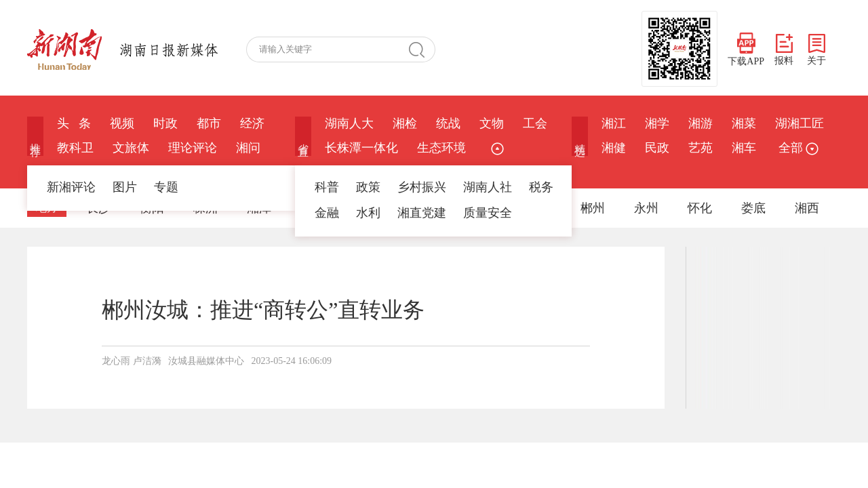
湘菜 (744, 123)
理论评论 (193, 148)
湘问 (248, 148)
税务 (541, 187)
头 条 (74, 123)
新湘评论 (71, 187)
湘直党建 (422, 213)
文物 (492, 123)
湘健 (614, 148)
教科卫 (75, 148)
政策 (368, 187)
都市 (209, 123)
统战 (448, 123)
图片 (125, 187)
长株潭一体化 (361, 148)
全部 (797, 148)
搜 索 (422, 49)
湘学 (657, 123)
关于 (816, 50)
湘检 (405, 123)
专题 (166, 187)
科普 (327, 187)
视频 (122, 123)
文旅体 (131, 148)
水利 (368, 213)
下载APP (746, 49)
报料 (784, 50)
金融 (327, 213)
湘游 (701, 123)
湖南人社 (488, 187)
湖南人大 (349, 123)
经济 (252, 123)
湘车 (744, 148)
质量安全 (488, 213)
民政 (657, 148)
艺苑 (701, 148)
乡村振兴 (422, 187)
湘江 (614, 123)
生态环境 (441, 148)
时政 (165, 123)
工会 (535, 123)
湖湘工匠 (800, 123)
